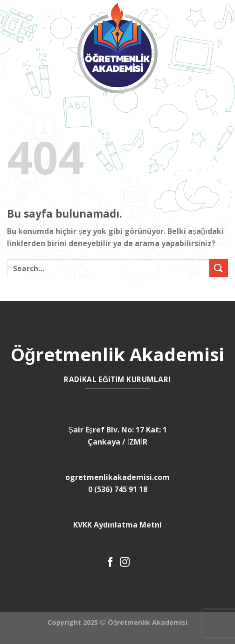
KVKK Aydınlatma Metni (117, 525)
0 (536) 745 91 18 (118, 489)
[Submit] (219, 268)
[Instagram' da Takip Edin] (125, 563)
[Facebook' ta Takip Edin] (110, 563)
